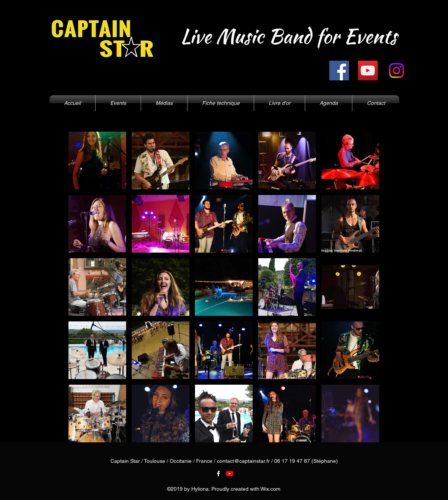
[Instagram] (396, 70)
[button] (164, 103)
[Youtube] (230, 474)
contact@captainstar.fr (243, 461)
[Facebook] (339, 70)
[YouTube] (368, 70)
